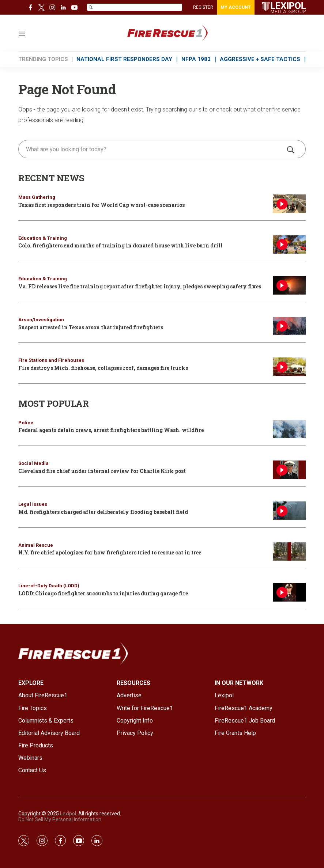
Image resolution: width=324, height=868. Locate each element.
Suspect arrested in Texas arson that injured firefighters (91, 327)
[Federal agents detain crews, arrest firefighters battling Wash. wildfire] (289, 429)
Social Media (33, 463)
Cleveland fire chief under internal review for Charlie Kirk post (102, 471)
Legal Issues (33, 504)
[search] (152, 149)
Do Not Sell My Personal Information (60, 819)
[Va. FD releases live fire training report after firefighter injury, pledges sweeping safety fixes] (289, 285)
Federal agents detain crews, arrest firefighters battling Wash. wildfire (111, 430)
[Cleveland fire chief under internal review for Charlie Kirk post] (289, 470)
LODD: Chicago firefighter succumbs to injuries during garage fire (103, 593)
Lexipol (68, 814)
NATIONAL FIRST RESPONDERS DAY (124, 59)
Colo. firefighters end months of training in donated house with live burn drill (120, 245)
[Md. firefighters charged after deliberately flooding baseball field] (289, 511)
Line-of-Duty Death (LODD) (49, 586)
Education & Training (43, 238)
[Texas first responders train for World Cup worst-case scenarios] (289, 204)
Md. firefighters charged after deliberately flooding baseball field (103, 512)
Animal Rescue (36, 545)
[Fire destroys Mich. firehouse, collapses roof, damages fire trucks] (289, 367)
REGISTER (203, 7)
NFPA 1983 (196, 59)
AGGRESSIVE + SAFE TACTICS (260, 59)
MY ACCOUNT (236, 7)
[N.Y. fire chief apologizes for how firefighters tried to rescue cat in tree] (289, 552)
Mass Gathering (37, 197)
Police (26, 423)
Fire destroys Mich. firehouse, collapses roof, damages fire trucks (103, 368)
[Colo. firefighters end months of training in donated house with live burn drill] (289, 245)
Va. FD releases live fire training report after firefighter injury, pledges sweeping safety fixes (140, 286)
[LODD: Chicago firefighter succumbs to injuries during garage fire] (289, 592)
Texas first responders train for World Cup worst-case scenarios (101, 205)
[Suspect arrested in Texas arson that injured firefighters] (289, 326)
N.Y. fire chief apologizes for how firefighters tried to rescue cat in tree (110, 552)
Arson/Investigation (41, 320)
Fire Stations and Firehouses (51, 360)
